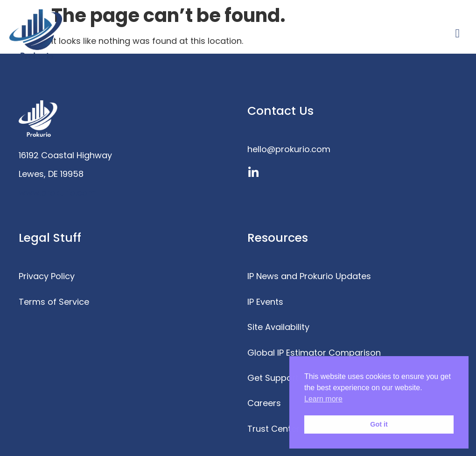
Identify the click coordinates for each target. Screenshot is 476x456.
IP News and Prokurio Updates (309, 276)
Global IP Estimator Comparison (314, 353)
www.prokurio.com (57, 193)
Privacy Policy (47, 276)
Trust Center (273, 429)
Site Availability (278, 327)
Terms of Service (54, 302)
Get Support (273, 378)
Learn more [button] (323, 399)
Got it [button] (379, 424)
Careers (264, 403)
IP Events (265, 302)
